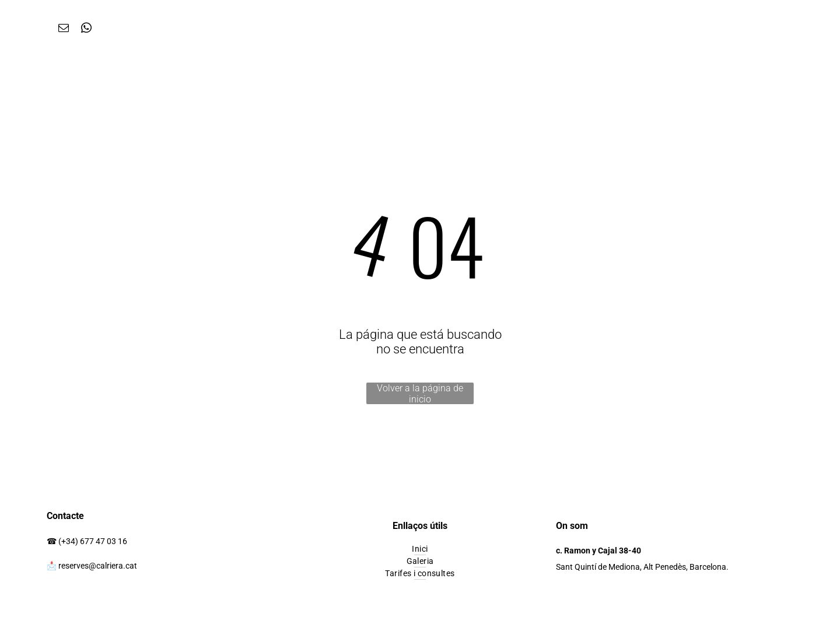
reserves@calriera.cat (98, 566)
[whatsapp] (86, 30)
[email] (63, 30)
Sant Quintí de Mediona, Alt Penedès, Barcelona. (642, 567)
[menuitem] (420, 549)
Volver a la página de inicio (420, 393)
